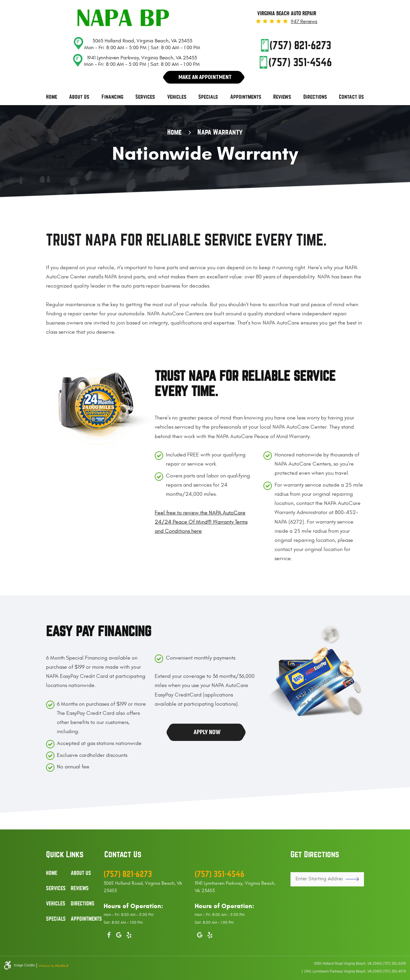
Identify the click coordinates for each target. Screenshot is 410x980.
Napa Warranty (220, 132)
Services (145, 97)
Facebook (109, 934)
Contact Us (351, 97)
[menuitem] (52, 97)
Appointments (246, 97)
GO (350, 879)
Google (119, 934)
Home (52, 97)
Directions (315, 97)
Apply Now (207, 732)
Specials (208, 97)
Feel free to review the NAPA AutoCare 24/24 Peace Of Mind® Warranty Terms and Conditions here (201, 522)
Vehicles (177, 97)
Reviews (282, 97)
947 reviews (304, 22)
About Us (79, 97)
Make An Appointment (205, 77)
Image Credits (24, 965)
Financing (113, 97)
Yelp (129, 934)
